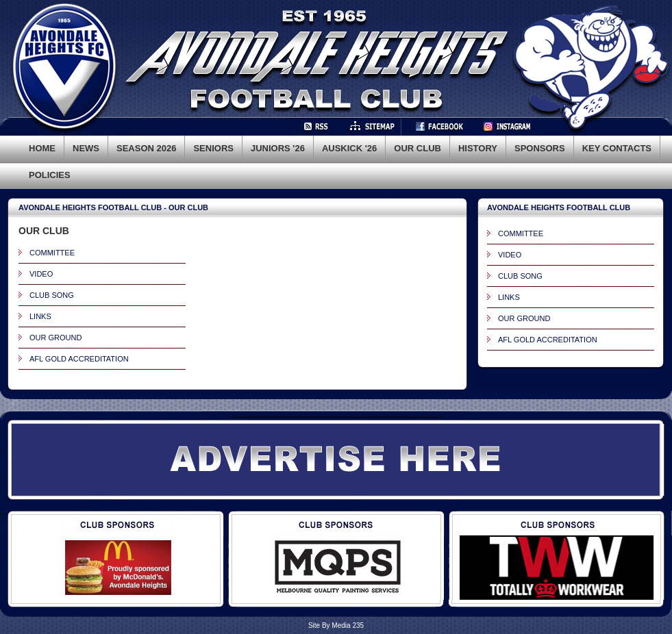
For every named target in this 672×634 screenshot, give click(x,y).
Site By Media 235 (336, 625)
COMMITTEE (52, 253)
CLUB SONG (52, 295)
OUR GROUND (55, 338)
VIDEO (41, 274)
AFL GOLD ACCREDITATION (79, 359)
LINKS (40, 316)
